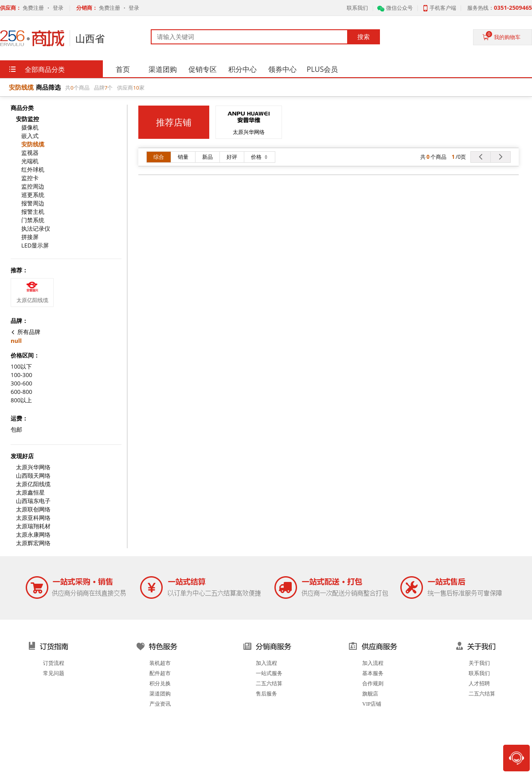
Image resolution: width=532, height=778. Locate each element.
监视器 (30, 153)
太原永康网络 (33, 535)
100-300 (22, 375)
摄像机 (30, 128)
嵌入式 (30, 136)
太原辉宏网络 (33, 543)
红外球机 (33, 170)
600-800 (22, 392)
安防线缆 (33, 144)
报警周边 (33, 203)
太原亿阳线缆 (33, 484)
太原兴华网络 (33, 467)
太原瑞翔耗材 (33, 526)
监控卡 (30, 178)
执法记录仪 (36, 229)
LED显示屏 (35, 246)
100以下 (21, 367)
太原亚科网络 (33, 518)
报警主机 (33, 212)
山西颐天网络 (33, 476)
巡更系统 (33, 195)
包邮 (16, 430)
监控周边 (33, 187)
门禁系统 (33, 220)
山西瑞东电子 (33, 501)
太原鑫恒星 (30, 493)
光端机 (30, 161)
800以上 (21, 400)
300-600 (22, 383)
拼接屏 (30, 237)
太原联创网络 (33, 509)
